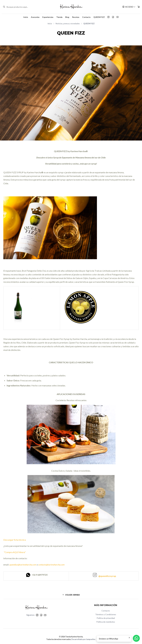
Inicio (26, 17)
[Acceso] (129, 7)
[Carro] (139, 7)
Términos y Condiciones (106, 614)
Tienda (59, 17)
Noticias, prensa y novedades (68, 24)
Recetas (76, 17)
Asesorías (35, 17)
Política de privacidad (106, 618)
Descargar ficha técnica (15, 553)
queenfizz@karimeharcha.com (23, 577)
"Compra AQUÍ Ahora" (14, 565)
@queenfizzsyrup (107, 589)
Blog (67, 17)
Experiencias (48, 17)
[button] (71, 595)
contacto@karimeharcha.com (51, 577)
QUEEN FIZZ (99, 17)
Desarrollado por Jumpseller (83, 639)
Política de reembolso (106, 622)
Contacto (86, 17)
